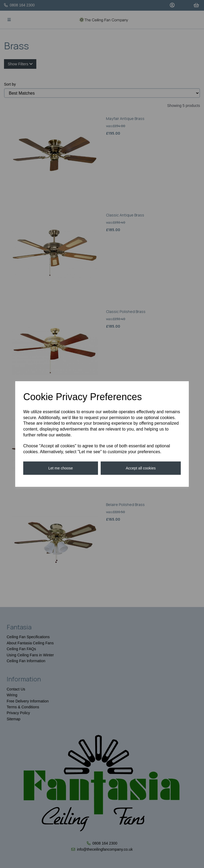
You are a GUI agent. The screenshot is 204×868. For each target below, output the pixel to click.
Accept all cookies (141, 468)
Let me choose (61, 468)
